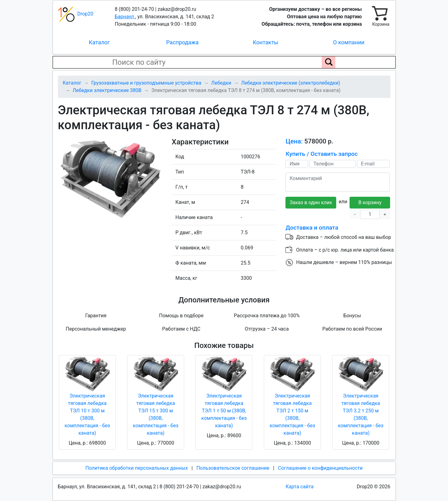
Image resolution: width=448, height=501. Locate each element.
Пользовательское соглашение (233, 468)
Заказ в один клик (311, 202)
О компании (349, 42)
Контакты (265, 42)
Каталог (99, 42)
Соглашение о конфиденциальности (320, 468)
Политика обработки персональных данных (137, 468)
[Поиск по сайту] (328, 62)
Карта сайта (300, 487)
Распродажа (183, 42)
